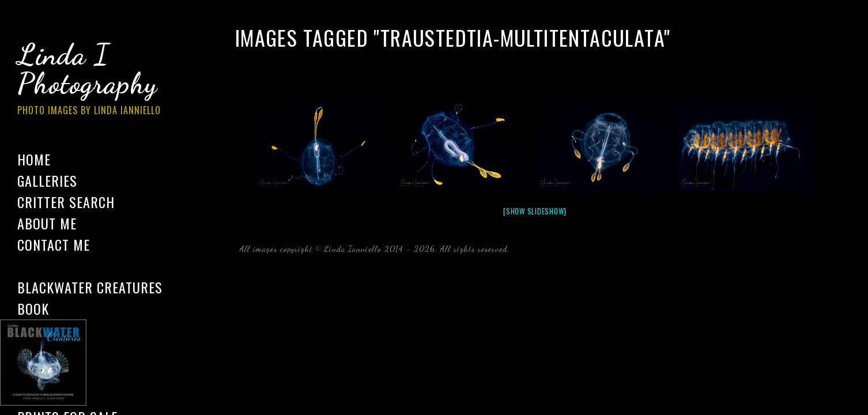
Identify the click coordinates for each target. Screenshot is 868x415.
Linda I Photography (98, 80)
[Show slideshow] (535, 211)
